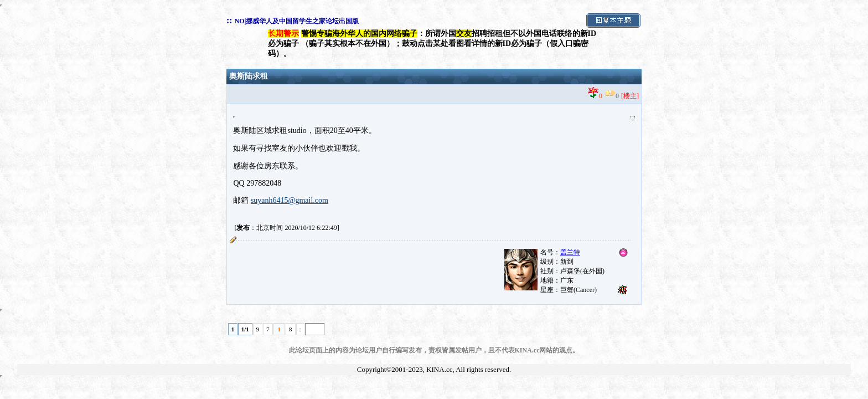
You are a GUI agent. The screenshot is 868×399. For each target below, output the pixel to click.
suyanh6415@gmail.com (290, 200)
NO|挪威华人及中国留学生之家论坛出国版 (297, 21)
